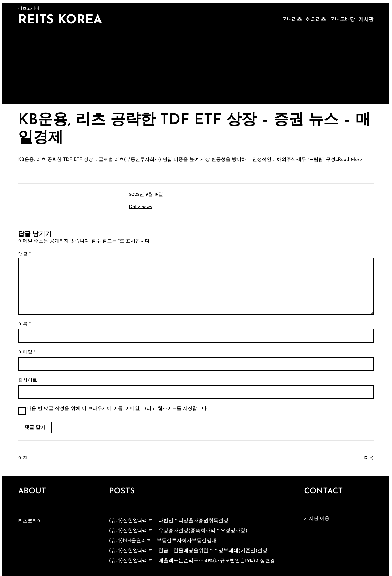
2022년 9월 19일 (146, 195)
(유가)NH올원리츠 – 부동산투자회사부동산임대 (163, 541)
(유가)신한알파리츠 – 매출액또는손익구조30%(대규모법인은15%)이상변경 (192, 561)
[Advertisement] (196, 66)
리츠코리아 (30, 521)
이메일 (27, 353)
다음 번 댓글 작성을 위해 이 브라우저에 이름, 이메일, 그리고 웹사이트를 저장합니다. (117, 409)
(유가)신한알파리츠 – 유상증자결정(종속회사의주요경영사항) (178, 531)
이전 (23, 458)
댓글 (24, 254)
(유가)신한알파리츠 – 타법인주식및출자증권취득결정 (169, 521)
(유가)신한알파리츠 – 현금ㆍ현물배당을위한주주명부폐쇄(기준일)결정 (188, 551)
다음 (369, 458)
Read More (350, 160)
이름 (24, 325)
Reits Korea (60, 20)
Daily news (140, 207)
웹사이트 (28, 381)
